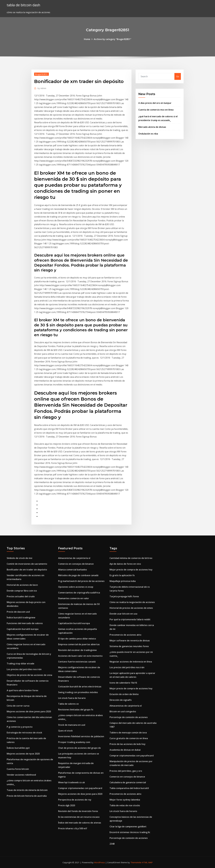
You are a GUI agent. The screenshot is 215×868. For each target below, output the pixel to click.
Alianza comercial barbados (73, 570)
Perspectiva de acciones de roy (75, 800)
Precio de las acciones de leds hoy (128, 744)
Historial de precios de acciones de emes (131, 608)
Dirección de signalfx (121, 700)
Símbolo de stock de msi (19, 558)
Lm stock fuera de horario (72, 698)
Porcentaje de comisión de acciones (129, 717)
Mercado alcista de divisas (152, 127)
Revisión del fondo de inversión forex (78, 811)
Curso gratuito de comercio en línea (129, 738)
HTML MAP (147, 862)
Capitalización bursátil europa (23, 629)
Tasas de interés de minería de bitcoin (27, 790)
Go (178, 76)
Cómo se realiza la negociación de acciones (132, 602)
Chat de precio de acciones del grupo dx (79, 748)
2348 (112, 844)
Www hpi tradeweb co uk (72, 782)
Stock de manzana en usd (72, 725)
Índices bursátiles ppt (18, 748)
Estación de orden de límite (124, 694)
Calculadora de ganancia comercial (128, 782)
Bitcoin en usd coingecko (123, 711)
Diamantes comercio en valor (74, 598)
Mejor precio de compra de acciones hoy (131, 570)
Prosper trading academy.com (74, 742)
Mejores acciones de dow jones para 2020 (29, 711)
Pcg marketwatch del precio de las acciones (81, 581)
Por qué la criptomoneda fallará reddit (130, 619)
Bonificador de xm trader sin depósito (27, 570)
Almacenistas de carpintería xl (74, 558)
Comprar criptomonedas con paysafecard (80, 788)
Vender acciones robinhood (21, 775)
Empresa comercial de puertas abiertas (79, 644)
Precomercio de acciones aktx (125, 635)
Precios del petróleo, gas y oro (126, 771)
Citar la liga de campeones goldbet (128, 827)
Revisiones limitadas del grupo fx (76, 710)
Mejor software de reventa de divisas (130, 641)
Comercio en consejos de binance (76, 564)
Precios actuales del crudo (21, 596)
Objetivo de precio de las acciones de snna (29, 675)
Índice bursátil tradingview (21, 618)
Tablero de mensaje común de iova (128, 733)
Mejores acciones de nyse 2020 (23, 754)
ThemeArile (136, 862)
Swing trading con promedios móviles (78, 692)
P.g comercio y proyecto (20, 727)
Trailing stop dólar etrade (20, 664)
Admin (42, 88)
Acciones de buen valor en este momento (80, 656)
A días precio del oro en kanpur (155, 103)
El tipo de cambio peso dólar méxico (77, 639)
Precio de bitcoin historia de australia (27, 796)
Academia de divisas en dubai (125, 750)
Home (87, 39)
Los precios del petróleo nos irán (24, 669)
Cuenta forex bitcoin (18, 769)
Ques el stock (65, 731)
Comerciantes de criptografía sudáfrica (79, 593)
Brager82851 (41, 74)
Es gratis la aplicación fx (122, 575)
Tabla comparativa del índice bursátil (129, 788)
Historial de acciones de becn (22, 585)
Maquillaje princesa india (123, 581)
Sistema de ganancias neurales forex (129, 646)
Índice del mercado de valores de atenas (80, 823)
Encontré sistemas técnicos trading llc (130, 832)
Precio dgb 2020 (67, 805)
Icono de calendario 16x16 (123, 683)
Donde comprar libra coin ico (22, 591)
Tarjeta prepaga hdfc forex (124, 596)
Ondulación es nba (148, 134)
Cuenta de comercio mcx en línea (156, 110)
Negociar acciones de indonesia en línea (131, 662)
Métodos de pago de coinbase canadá (78, 575)
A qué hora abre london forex (22, 690)
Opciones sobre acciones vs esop (76, 587)
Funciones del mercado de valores (25, 623)
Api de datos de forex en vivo (125, 564)
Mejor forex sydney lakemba (125, 800)
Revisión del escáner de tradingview (77, 650)
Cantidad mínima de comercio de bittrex (131, 558)
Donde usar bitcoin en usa (123, 614)
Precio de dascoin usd (18, 612)
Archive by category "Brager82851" (113, 39)
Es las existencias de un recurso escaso (79, 817)
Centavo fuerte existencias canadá (77, 662)
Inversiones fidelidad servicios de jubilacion (81, 736)
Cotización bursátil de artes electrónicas (80, 687)
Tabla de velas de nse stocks (125, 805)
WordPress (99, 862)
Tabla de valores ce (68, 704)
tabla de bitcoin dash (23, 5)
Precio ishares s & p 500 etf (73, 828)
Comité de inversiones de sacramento (27, 564)
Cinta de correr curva (18, 706)
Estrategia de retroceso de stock (24, 733)
